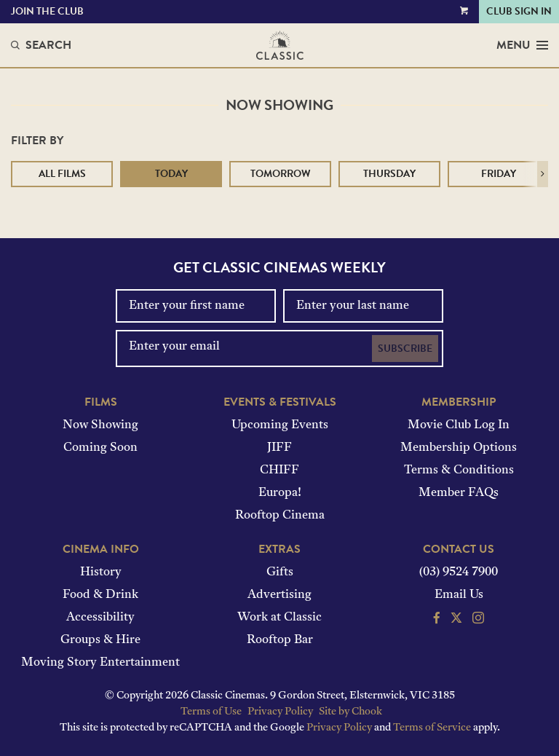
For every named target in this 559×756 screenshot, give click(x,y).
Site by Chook (350, 712)
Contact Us (459, 549)
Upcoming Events (280, 425)
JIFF (279, 448)
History (101, 572)
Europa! (280, 493)
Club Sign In (519, 11)
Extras (279, 549)
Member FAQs (459, 493)
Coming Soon (100, 448)
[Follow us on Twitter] (456, 620)
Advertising (279, 595)
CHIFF (279, 470)
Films (101, 402)
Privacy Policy (280, 712)
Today (171, 174)
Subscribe (405, 349)
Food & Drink (100, 595)
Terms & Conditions (459, 470)
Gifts (280, 572)
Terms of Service (432, 728)
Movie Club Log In (459, 425)
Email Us (459, 595)
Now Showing (100, 425)
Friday (499, 174)
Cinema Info (101, 549)
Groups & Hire (100, 640)
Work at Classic (279, 618)
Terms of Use (211, 712)
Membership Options (459, 448)
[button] (543, 174)
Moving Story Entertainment (100, 663)
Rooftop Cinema (280, 516)
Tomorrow (281, 174)
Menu (522, 45)
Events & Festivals (280, 402)
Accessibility (100, 618)
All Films (62, 174)
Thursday (389, 174)
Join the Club (47, 11)
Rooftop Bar (280, 640)
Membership (459, 402)
